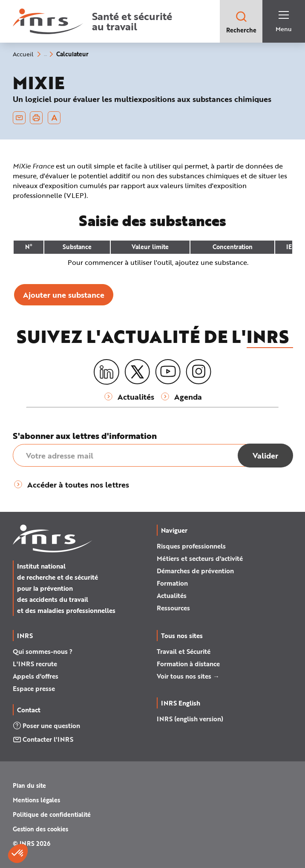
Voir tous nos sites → (188, 676)
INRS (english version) (190, 719)
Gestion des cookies (40, 829)
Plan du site (29, 785)
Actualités (172, 595)
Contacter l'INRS (43, 739)
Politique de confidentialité (52, 814)
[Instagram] (199, 372)
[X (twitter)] (137, 372)
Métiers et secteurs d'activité (200, 558)
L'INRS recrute (35, 664)
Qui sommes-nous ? (43, 651)
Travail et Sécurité (184, 651)
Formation (172, 583)
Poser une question (46, 726)
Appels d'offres (36, 676)
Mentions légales (36, 800)
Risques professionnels (191, 546)
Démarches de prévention (195, 571)
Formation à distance (188, 664)
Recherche (241, 22)
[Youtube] (168, 372)
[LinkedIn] (106, 372)
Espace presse (34, 688)
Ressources (173, 608)
